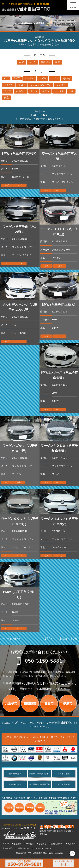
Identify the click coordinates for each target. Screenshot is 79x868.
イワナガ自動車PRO (36, 853)
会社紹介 (9, 848)
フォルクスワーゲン (42, 848)
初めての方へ (57, 844)
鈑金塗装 (17, 844)
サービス (30, 844)
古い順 (74, 639)
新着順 (63, 639)
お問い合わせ (23, 848)
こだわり (42, 844)
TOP (7, 844)
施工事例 (71, 844)
